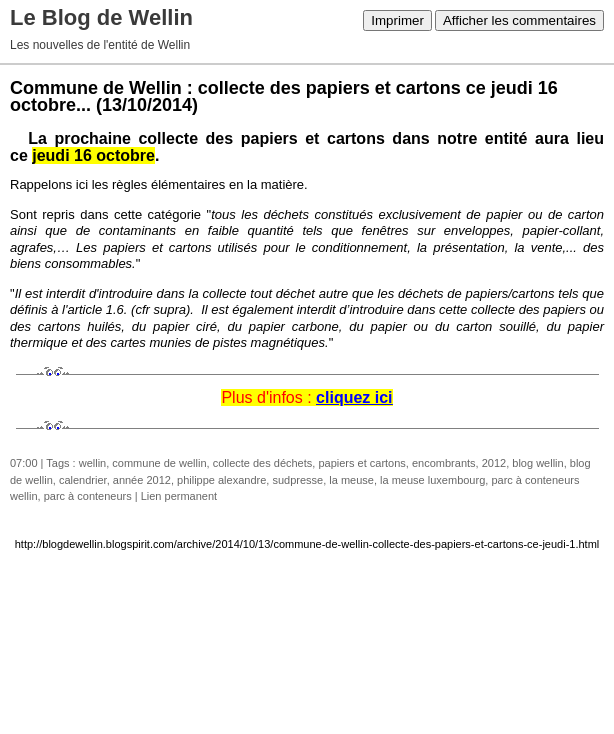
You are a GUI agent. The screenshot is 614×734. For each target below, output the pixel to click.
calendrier (83, 480)
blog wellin (537, 463)
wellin (93, 463)
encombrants (444, 463)
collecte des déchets (263, 463)
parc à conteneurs (88, 496)
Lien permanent (179, 496)
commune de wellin (159, 463)
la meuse (351, 480)
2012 (494, 463)
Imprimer (397, 20)
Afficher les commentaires (519, 20)
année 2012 (142, 480)
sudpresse (297, 480)
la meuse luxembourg (432, 480)
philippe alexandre (221, 480)
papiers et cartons (361, 463)
